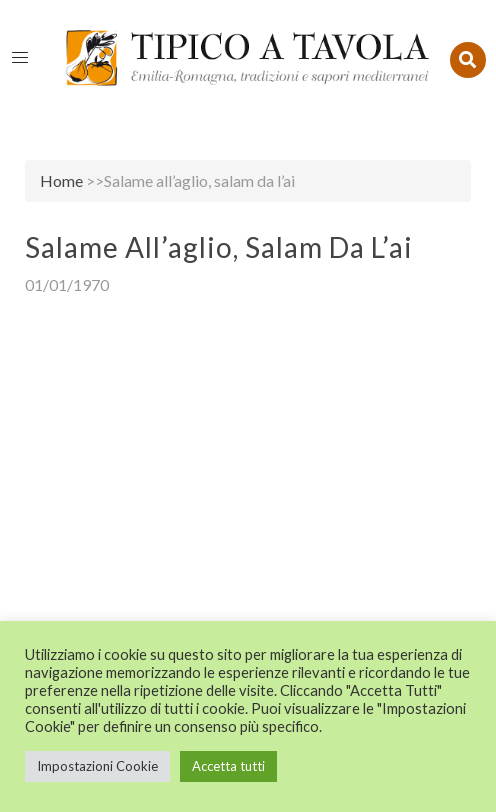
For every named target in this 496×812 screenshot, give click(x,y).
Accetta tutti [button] (228, 766)
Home (61, 180)
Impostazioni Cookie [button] (97, 766)
